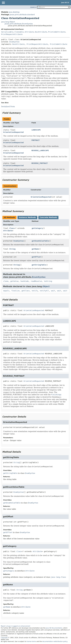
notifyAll (44, 291)
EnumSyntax (14, 42)
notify (35, 291)
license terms (31, 641)
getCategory (37, 228)
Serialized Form (8, 107)
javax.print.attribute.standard (22, 15)
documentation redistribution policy (55, 641)
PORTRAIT (35, 140)
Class (12, 228)
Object (46, 286)
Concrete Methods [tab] (48, 217)
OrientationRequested (13, 132)
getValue (14, 281)
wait (53, 291)
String (12, 249)
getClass (26, 291)
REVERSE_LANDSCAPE (40, 150)
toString (48, 281)
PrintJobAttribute (57, 32)
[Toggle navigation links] (3, 3)
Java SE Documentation (54, 628)
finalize (15, 291)
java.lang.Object (8, 22)
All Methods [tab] (9, 217)
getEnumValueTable (40, 241)
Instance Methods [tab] (27, 217)
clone (6, 281)
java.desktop (14, 12)
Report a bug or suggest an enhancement (15, 626)
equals (6, 291)
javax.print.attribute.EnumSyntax (19, 24)
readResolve (36, 281)
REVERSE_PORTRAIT (40, 163)
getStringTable (39, 265)
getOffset (36, 257)
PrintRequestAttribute (12, 34)
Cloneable (19, 32)
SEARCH (33, 7)
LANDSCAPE (36, 130)
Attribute (29, 32)
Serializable (7, 32)
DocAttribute (41, 32)
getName (35, 249)
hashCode (25, 281)
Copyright (4, 638)
